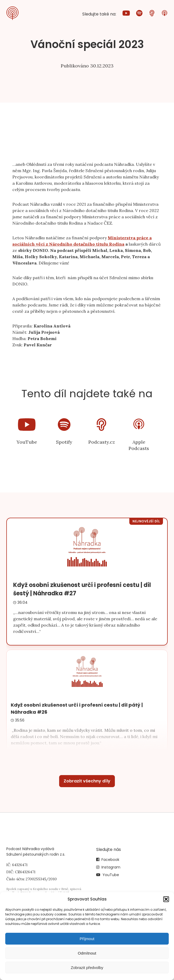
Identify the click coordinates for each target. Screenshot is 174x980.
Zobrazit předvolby (87, 968)
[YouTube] (126, 14)
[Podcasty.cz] (152, 14)
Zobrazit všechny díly (87, 781)
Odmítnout (87, 953)
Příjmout (87, 939)
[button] (166, 899)
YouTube (111, 875)
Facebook (110, 860)
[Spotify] (139, 14)
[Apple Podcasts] (165, 14)
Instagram (111, 867)
